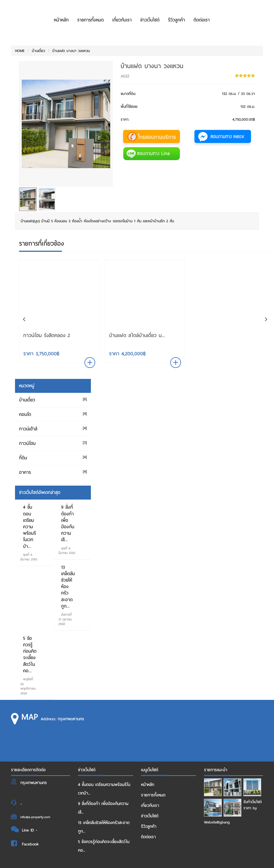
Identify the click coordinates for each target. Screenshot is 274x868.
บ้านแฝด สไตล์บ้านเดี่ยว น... (137, 335)
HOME (20, 51)
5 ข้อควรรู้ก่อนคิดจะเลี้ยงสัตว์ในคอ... (30, 655)
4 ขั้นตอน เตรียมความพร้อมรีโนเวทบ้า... (29, 527)
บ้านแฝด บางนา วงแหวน (71, 51)
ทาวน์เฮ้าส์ (28, 429)
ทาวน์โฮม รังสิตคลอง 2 (47, 335)
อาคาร (25, 472)
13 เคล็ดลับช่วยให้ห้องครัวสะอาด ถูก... (68, 587)
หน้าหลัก (61, 20)
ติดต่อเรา (202, 20)
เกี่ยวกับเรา (122, 20)
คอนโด (25, 414)
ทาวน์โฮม (27, 443)
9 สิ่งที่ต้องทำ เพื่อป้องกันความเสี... (68, 523)
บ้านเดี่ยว (38, 51)
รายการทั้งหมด (90, 20)
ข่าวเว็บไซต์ (150, 20)
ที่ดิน (23, 458)
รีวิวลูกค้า (177, 20)
